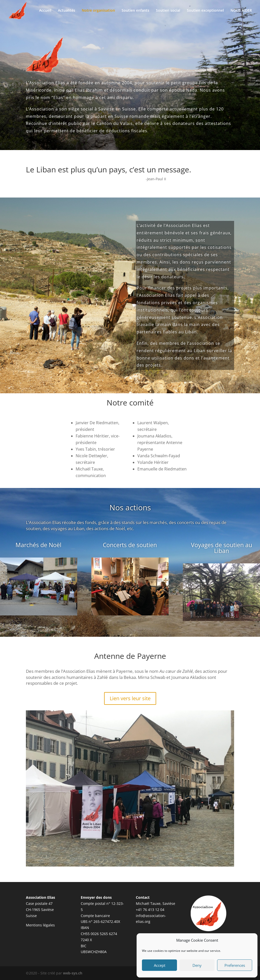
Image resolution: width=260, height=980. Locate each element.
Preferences (235, 965)
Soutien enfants (135, 11)
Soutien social (168, 11)
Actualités (67, 11)
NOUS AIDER (241, 11)
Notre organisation (98, 11)
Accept (160, 965)
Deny (197, 965)
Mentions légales (40, 925)
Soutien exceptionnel (205, 11)
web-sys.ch (73, 973)
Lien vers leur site (130, 698)
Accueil (45, 11)
